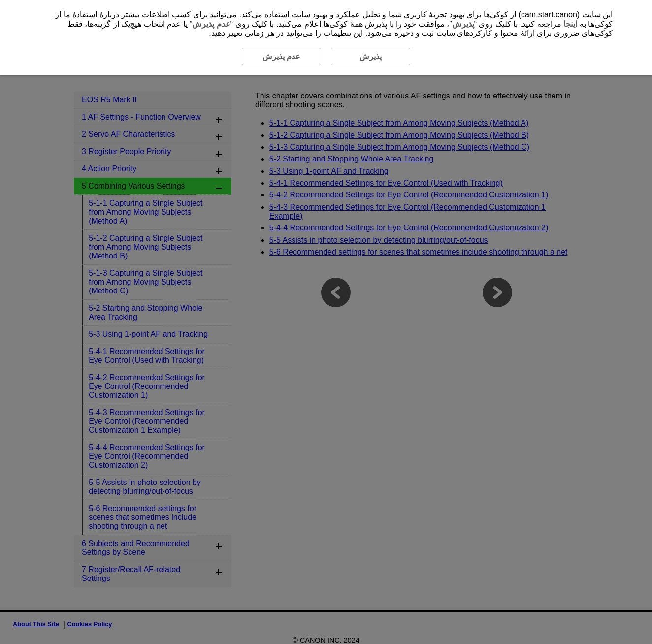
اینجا (570, 24)
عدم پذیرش (211, 24)
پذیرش (463, 24)
